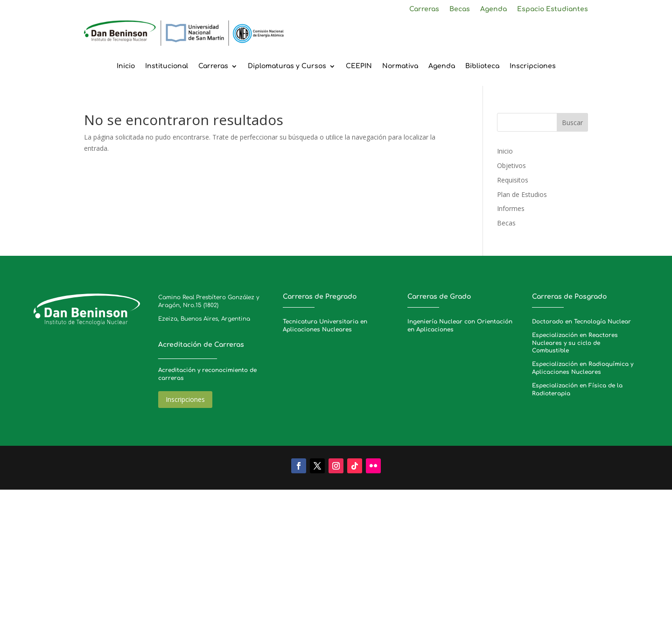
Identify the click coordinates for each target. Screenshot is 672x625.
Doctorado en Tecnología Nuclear (581, 322)
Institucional (167, 66)
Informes (511, 208)
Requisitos (513, 180)
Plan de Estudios (522, 194)
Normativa (400, 66)
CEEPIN (359, 66)
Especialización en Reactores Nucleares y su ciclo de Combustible (575, 343)
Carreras (424, 9)
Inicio (126, 66)
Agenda (493, 9)
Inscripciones (533, 66)
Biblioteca (482, 66)
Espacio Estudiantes (553, 9)
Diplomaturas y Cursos (287, 66)
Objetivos (511, 165)
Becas (460, 9)
